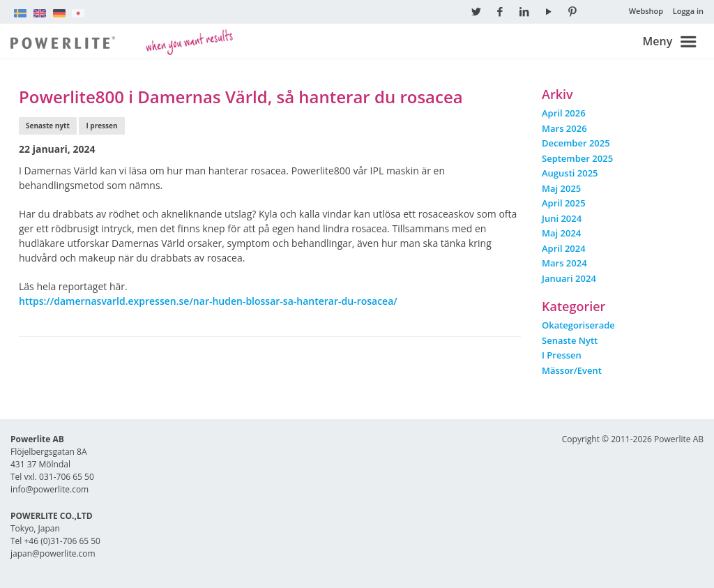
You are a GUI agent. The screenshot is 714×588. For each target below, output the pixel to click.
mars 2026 (564, 128)
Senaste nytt (48, 126)
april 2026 (564, 113)
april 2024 (564, 248)
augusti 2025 (570, 173)
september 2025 (577, 158)
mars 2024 (564, 263)
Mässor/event (572, 370)
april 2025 (564, 203)
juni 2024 (562, 218)
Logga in (688, 11)
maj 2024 (561, 233)
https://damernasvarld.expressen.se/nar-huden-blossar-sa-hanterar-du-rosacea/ (208, 301)
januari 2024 (569, 278)
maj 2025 (561, 188)
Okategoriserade (578, 325)
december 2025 (576, 143)
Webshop (646, 11)
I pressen (101, 126)
